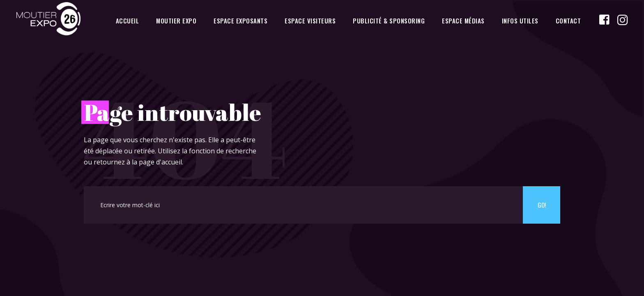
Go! (542, 205)
